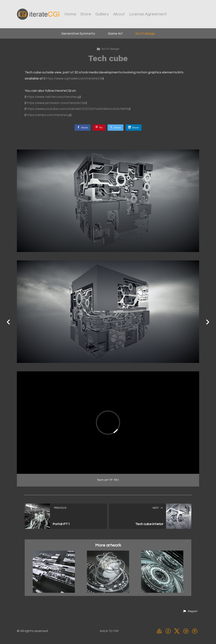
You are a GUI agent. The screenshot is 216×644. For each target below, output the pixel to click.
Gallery (102, 14)
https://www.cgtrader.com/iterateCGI (74, 78)
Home (70, 14)
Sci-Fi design (145, 34)
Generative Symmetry (78, 34)
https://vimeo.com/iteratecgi (48, 115)
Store (86, 14)
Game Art (115, 34)
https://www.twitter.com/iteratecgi (53, 97)
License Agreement (148, 14)
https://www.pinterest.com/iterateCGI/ (56, 103)
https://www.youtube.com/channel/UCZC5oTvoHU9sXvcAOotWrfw (78, 109)
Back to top (109, 631)
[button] (190, 611)
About (119, 14)
